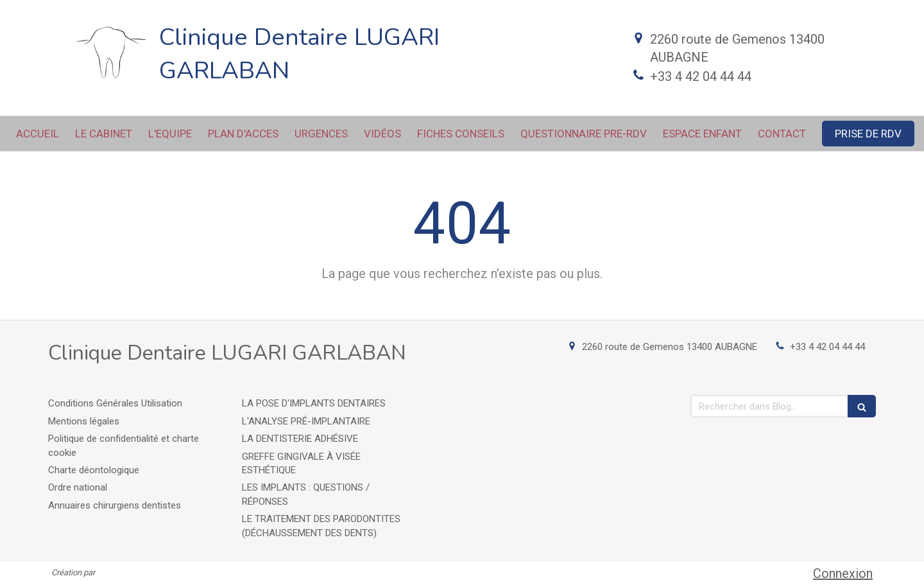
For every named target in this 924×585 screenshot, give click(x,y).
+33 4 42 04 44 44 (701, 76)
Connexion (843, 573)
